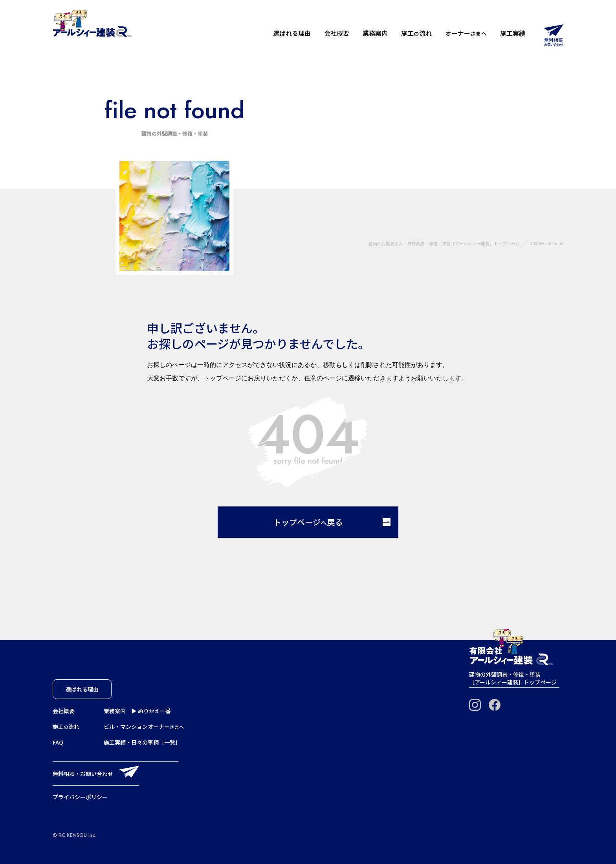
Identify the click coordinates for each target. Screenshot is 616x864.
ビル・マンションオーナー (144, 726)
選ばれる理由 (292, 33)
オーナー (466, 33)
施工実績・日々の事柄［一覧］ (142, 742)
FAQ (58, 742)
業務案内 (375, 33)
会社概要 (337, 33)
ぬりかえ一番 (154, 711)
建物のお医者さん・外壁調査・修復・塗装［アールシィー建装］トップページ (444, 244)
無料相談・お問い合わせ (83, 774)
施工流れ (416, 33)
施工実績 (513, 33)
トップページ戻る (332, 522)
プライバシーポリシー (80, 797)
